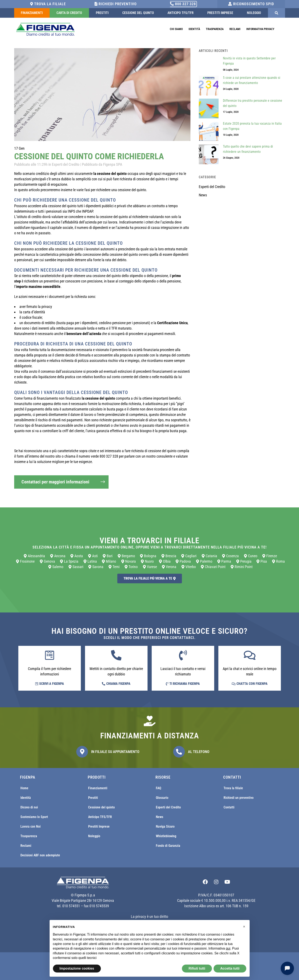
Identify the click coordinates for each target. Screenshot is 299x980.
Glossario (162, 798)
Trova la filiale (48, 4)
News (203, 195)
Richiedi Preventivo (116, 4)
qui (228, 948)
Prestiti (102, 13)
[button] (244, 927)
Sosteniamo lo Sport (34, 817)
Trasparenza (215, 29)
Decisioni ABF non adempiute (40, 855)
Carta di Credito (69, 13)
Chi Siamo (176, 29)
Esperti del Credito (66, 164)
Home (24, 788)
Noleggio (254, 13)
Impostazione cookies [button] (77, 968)
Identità (194, 29)
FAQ (159, 788)
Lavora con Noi (31, 826)
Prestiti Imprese (220, 13)
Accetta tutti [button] (230, 968)
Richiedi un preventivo (239, 798)
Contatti (229, 807)
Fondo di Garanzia (168, 846)
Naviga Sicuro (165, 826)
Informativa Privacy (260, 29)
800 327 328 (183, 4)
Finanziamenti (32, 13)
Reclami (235, 29)
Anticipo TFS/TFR (181, 13)
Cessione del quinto (138, 13)
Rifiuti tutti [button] (197, 968)
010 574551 (71, 906)
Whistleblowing (166, 836)
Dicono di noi (29, 807)
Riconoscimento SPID (251, 4)
